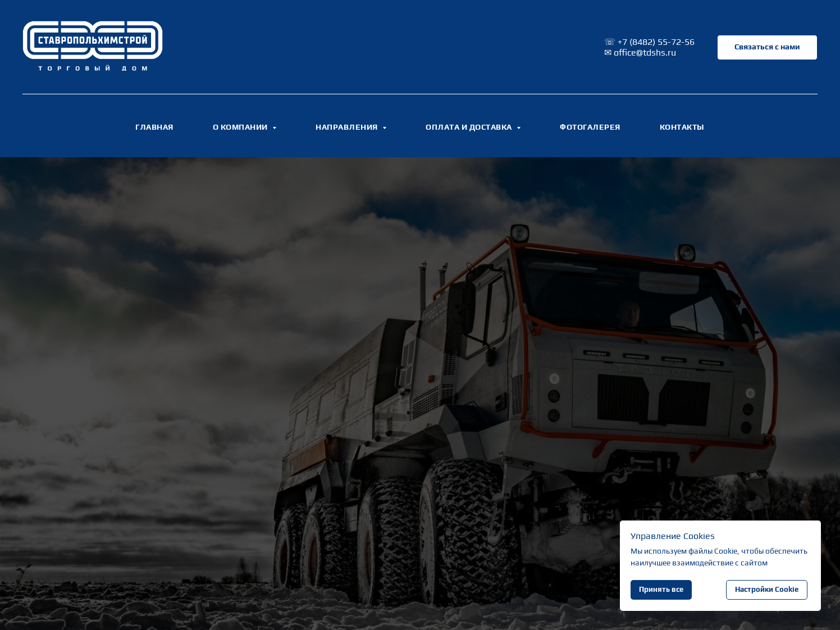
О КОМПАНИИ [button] (241, 127)
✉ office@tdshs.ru (640, 52)
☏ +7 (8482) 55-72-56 (649, 42)
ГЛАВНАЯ (154, 127)
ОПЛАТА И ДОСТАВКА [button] (470, 127)
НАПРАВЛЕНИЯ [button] (348, 127)
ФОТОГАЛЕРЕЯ (590, 127)
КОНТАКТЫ (682, 127)
